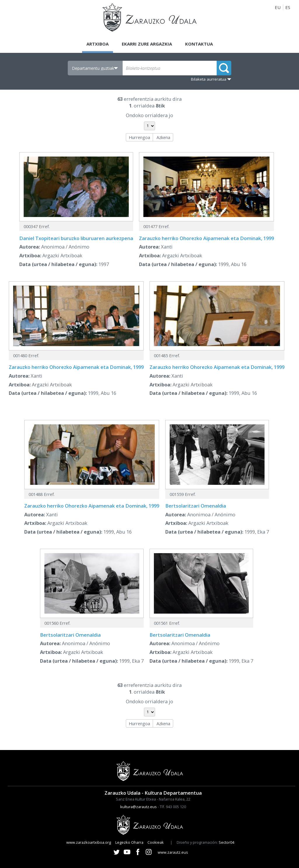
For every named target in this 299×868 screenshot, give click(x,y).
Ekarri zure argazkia (147, 44)
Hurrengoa (139, 137)
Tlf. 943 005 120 (173, 807)
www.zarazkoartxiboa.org (89, 842)
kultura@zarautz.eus (139, 807)
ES (288, 7)
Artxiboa (98, 44)
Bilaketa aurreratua (209, 79)
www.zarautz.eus (173, 852)
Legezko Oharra (129, 842)
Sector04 (226, 842)
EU (278, 7)
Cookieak (156, 842)
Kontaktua (199, 44)
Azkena (163, 137)
